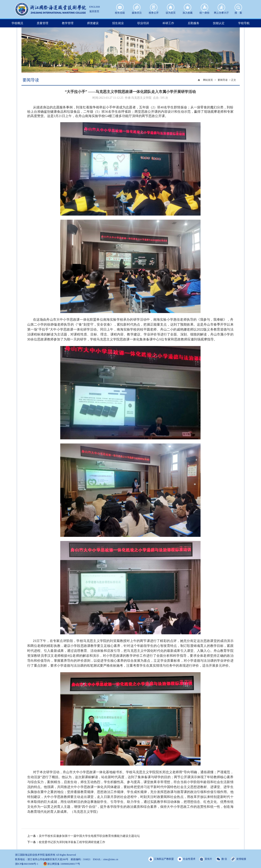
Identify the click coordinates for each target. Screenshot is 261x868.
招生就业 (118, 23)
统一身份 (204, 7)
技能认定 (219, 23)
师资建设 (93, 23)
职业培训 (143, 23)
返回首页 (94, 11)
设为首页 (171, 7)
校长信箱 (120, 7)
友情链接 (238, 859)
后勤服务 (194, 23)
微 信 (221, 859)
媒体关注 (137, 7)
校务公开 (154, 7)
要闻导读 (223, 80)
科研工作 (168, 23)
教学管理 (68, 23)
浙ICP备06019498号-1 (27, 864)
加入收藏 (188, 7)
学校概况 (17, 23)
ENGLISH (95, 7)
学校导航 (244, 23)
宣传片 (206, 859)
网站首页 (208, 80)
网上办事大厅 (221, 7)
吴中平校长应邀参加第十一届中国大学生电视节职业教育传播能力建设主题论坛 (89, 836)
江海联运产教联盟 (161, 859)
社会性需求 (186, 859)
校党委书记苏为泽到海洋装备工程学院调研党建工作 (72, 842)
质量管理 (43, 23)
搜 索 (238, 7)
